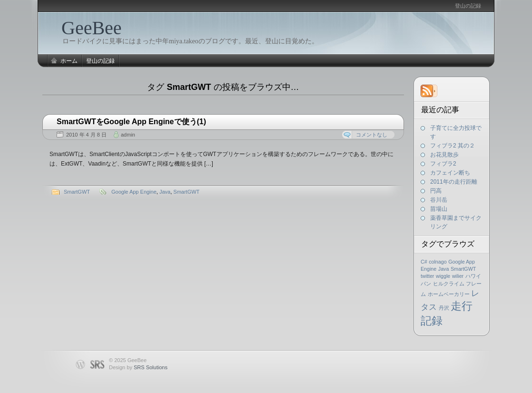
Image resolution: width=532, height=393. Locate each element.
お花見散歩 (444, 155)
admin (128, 135)
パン (426, 284)
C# (424, 262)
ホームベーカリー (449, 294)
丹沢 (444, 308)
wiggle (443, 276)
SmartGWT (463, 269)
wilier (458, 276)
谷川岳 (439, 200)
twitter (427, 276)
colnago (438, 262)
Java (444, 269)
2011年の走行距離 (454, 182)
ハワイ (473, 276)
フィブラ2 (443, 164)
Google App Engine (134, 192)
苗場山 (439, 209)
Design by (138, 367)
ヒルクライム (449, 284)
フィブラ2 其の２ (453, 146)
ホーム (69, 61)
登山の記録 (468, 6)
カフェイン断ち (450, 173)
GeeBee (92, 28)
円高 (436, 191)
